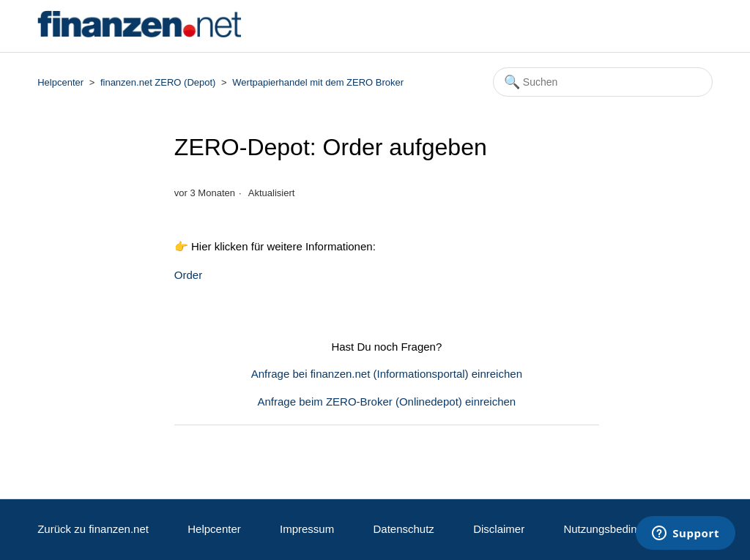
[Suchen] (603, 82)
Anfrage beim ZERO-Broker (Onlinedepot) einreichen (387, 402)
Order (188, 275)
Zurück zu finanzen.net (93, 529)
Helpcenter (60, 82)
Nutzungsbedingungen (618, 529)
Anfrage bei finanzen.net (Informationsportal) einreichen (387, 374)
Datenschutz (403, 529)
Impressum (307, 529)
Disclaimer (499, 529)
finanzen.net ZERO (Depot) (158, 82)
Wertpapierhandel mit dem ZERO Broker (318, 82)
